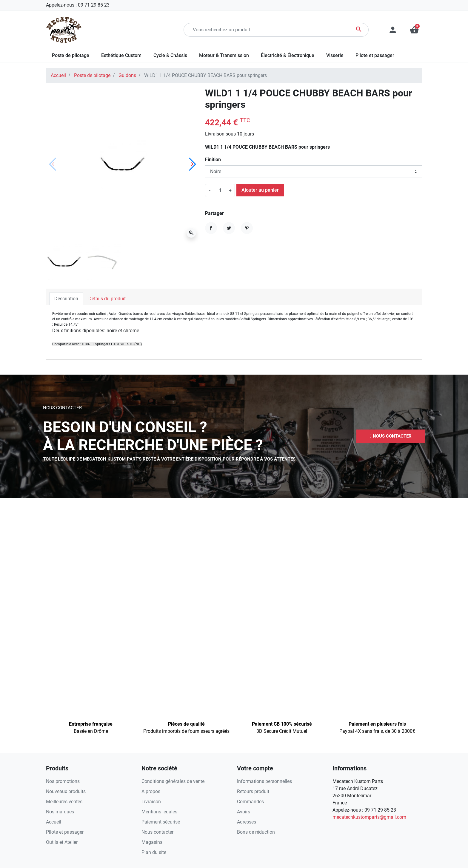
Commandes (250, 802)
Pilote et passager (65, 832)
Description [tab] (66, 299)
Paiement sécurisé (161, 822)
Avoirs (244, 812)
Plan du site (154, 852)
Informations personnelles (264, 781)
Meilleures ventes (64, 802)
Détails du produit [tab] (107, 299)
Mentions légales (159, 812)
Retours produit (253, 791)
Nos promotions (63, 781)
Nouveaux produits (66, 791)
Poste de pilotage (92, 75)
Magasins (152, 842)
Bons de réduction (256, 832)
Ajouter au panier (260, 190)
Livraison (151, 802)
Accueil (58, 75)
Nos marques (60, 812)
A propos (151, 791)
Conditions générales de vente (173, 781)
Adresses (247, 822)
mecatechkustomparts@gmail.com (369, 817)
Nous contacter (157, 832)
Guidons (127, 75)
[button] (414, 30)
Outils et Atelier (62, 842)
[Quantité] (220, 190)
